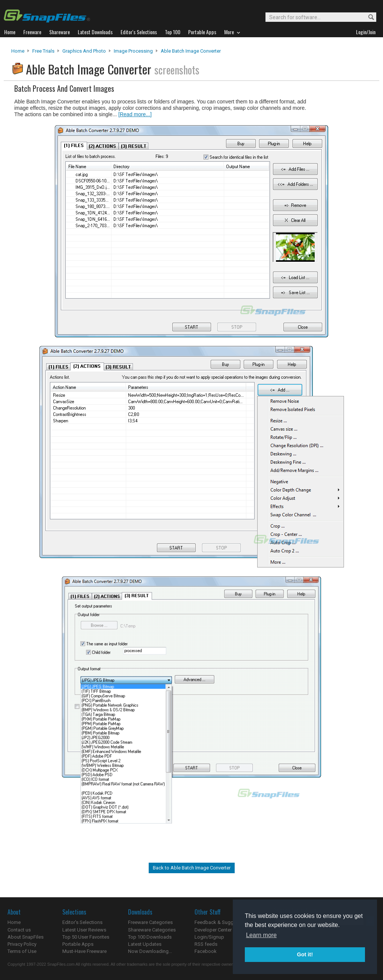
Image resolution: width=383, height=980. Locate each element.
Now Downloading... (150, 951)
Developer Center (213, 930)
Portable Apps (78, 944)
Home (18, 51)
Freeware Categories (150, 922)
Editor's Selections (82, 922)
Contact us (19, 930)
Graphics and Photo (84, 51)
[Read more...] (135, 114)
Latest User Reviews (84, 930)
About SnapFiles (26, 937)
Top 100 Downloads (150, 937)
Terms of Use (22, 951)
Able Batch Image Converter (191, 51)
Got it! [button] (305, 954)
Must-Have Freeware (84, 951)
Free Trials (43, 51)
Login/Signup (209, 937)
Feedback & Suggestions (222, 922)
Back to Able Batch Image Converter (192, 868)
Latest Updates (145, 944)
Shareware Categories (152, 930)
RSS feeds (206, 944)
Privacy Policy (22, 944)
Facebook (206, 951)
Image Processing (133, 51)
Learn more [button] (261, 935)
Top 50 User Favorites (86, 937)
